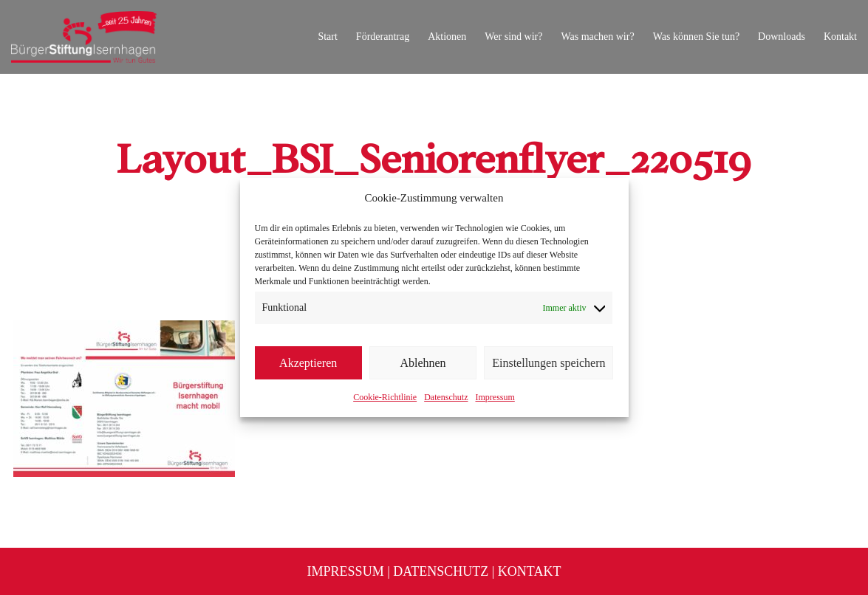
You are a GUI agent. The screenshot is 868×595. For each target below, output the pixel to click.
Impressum (495, 397)
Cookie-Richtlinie (385, 397)
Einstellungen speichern (549, 363)
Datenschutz (446, 397)
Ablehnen (423, 363)
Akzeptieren (308, 363)
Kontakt (530, 571)
